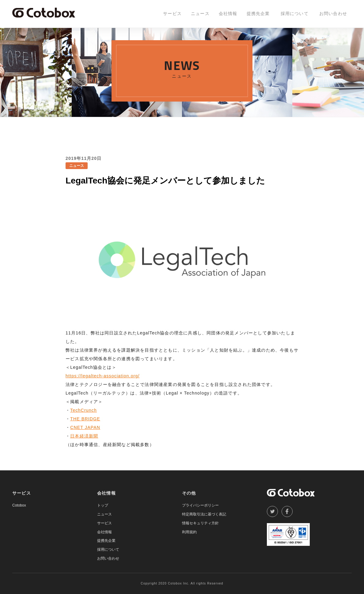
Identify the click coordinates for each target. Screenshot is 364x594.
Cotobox (19, 505)
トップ (103, 505)
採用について (295, 13)
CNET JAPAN (85, 427)
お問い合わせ (333, 13)
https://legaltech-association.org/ (103, 376)
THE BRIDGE (85, 419)
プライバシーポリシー (200, 505)
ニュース (200, 13)
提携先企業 (258, 13)
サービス (172, 13)
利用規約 (189, 532)
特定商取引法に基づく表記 (204, 514)
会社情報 (228, 13)
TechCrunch (83, 410)
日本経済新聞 (84, 436)
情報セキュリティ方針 (200, 523)
